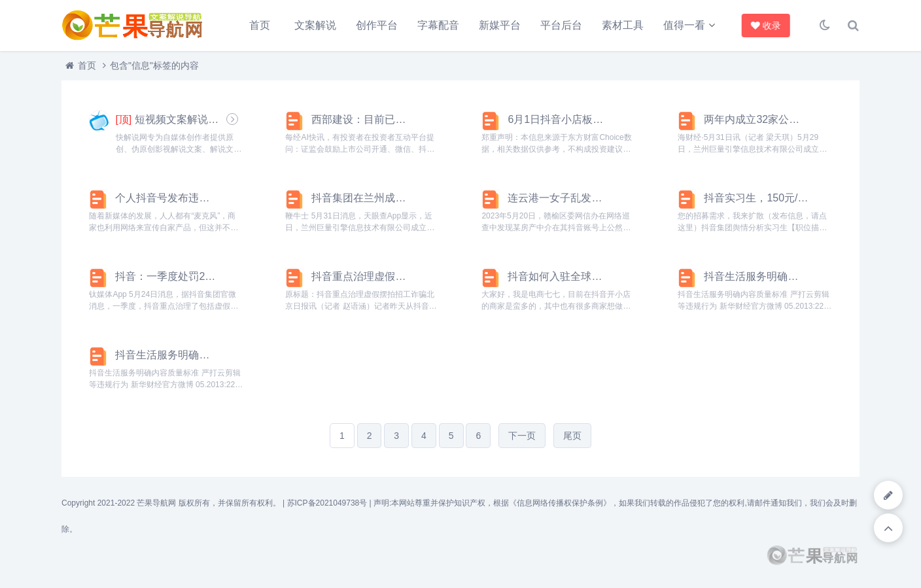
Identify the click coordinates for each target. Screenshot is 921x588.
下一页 (522, 436)
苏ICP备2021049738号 (327, 503)
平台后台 (561, 25)
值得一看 (684, 25)
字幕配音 (438, 25)
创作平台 (377, 25)
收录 (766, 26)
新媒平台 (500, 25)
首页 (260, 25)
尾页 (572, 436)
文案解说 (315, 25)
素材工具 (623, 25)
